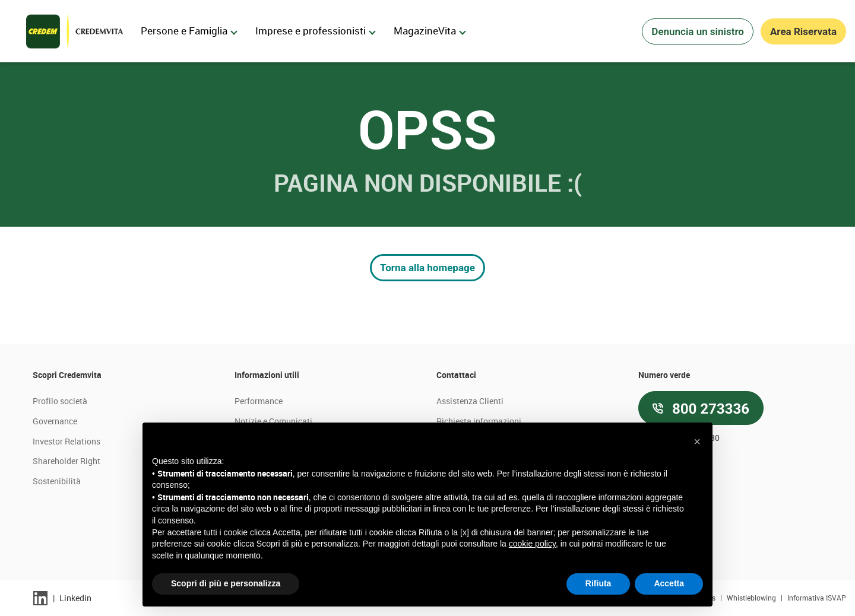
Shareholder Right (66, 461)
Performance (259, 401)
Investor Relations (66, 441)
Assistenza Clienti (470, 401)
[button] (697, 442)
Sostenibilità (57, 481)
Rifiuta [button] (598, 583)
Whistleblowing (752, 598)
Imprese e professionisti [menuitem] (316, 31)
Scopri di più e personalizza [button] (226, 583)
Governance (55, 421)
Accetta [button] (669, 583)
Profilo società (60, 401)
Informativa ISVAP (817, 598)
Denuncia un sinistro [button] (698, 31)
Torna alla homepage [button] (427, 268)
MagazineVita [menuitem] (430, 31)
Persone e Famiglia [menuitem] (189, 31)
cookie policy (532, 544)
